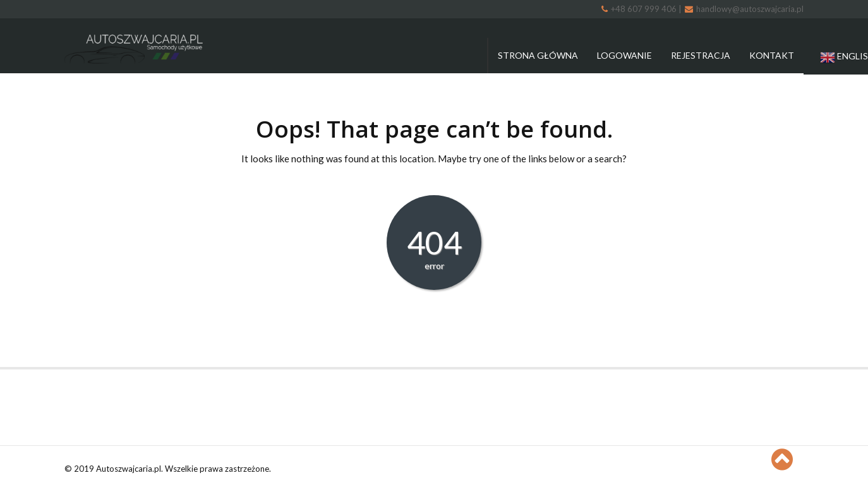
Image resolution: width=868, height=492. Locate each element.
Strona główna (538, 55)
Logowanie (624, 55)
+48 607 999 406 (640, 9)
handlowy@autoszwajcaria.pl (744, 9)
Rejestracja (701, 55)
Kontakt (772, 55)
